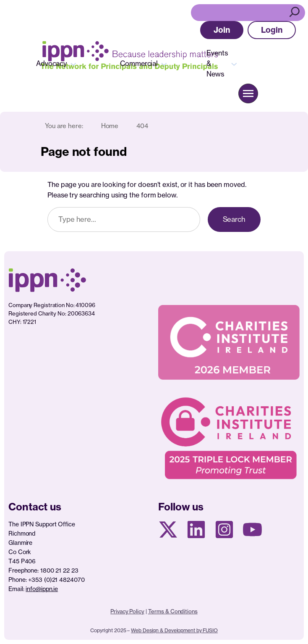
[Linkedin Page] (196, 530)
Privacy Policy (127, 611)
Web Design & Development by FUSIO (174, 630)
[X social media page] (168, 530)
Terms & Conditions (173, 611)
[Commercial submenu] (164, 63)
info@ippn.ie (42, 589)
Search (234, 219)
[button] (222, 30)
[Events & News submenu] (234, 63)
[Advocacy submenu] (73, 63)
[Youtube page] (252, 530)
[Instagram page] (224, 530)
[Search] (296, 13)
